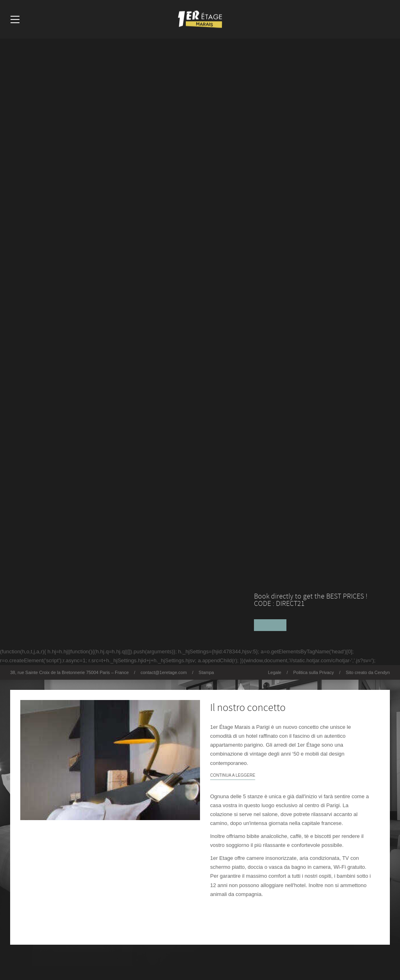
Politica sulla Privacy (314, 672)
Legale (274, 672)
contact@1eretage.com (163, 672)
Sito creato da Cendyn (368, 672)
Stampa (206, 672)
